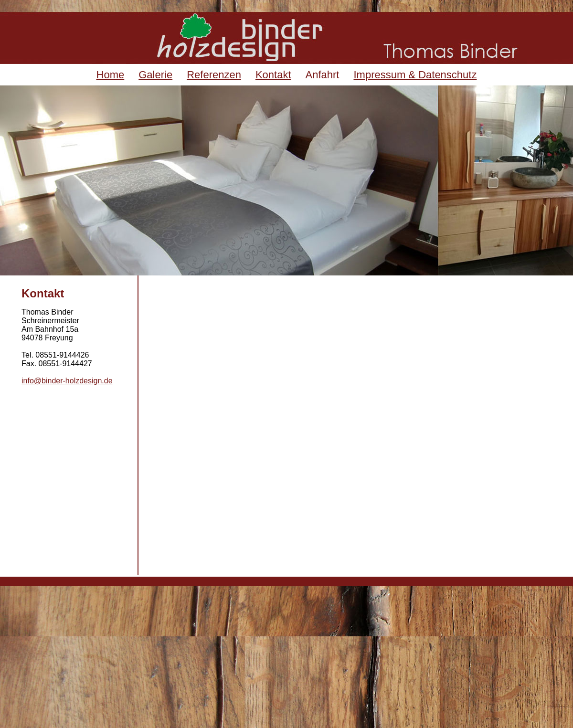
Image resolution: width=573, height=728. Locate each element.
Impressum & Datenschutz (415, 75)
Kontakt (273, 75)
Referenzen (214, 75)
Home (111, 75)
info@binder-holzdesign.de (67, 381)
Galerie (155, 75)
